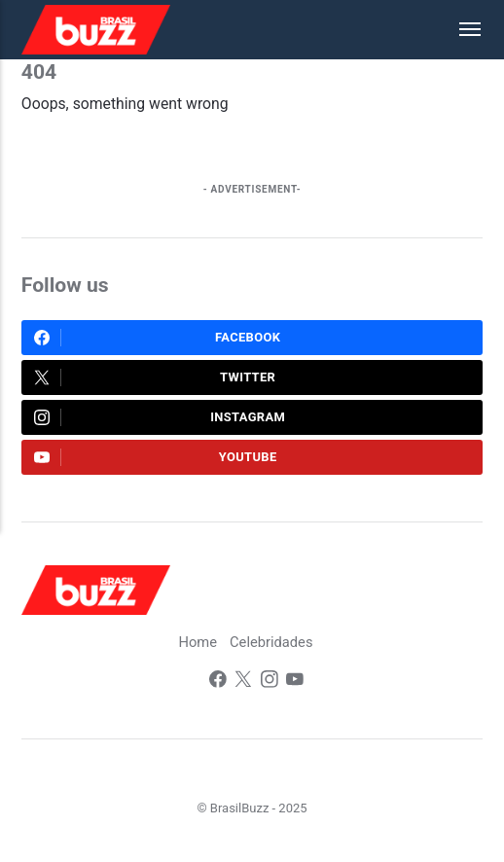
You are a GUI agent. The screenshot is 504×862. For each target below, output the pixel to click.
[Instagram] (270, 682)
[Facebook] (217, 682)
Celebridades (271, 643)
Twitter (155, 377)
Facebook (158, 338)
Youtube (156, 457)
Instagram (160, 417)
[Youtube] (295, 682)
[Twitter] (243, 682)
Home (198, 643)
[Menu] (460, 30)
